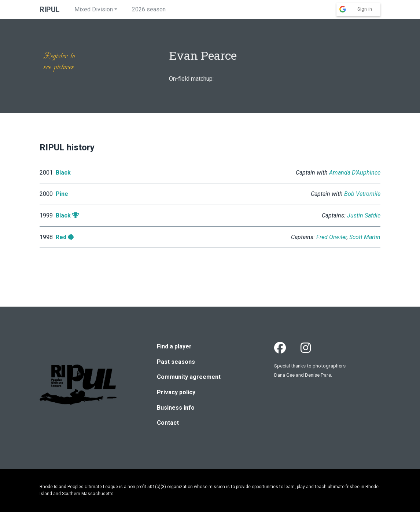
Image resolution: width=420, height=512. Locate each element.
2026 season (149, 9)
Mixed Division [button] (94, 9)
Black (63, 173)
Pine (62, 194)
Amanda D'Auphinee (355, 173)
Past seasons (176, 362)
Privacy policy (176, 392)
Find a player (174, 346)
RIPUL (50, 10)
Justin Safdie (364, 215)
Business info (176, 408)
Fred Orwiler (331, 237)
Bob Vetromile (362, 194)
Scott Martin (365, 237)
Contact (168, 423)
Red (61, 237)
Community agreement (189, 377)
